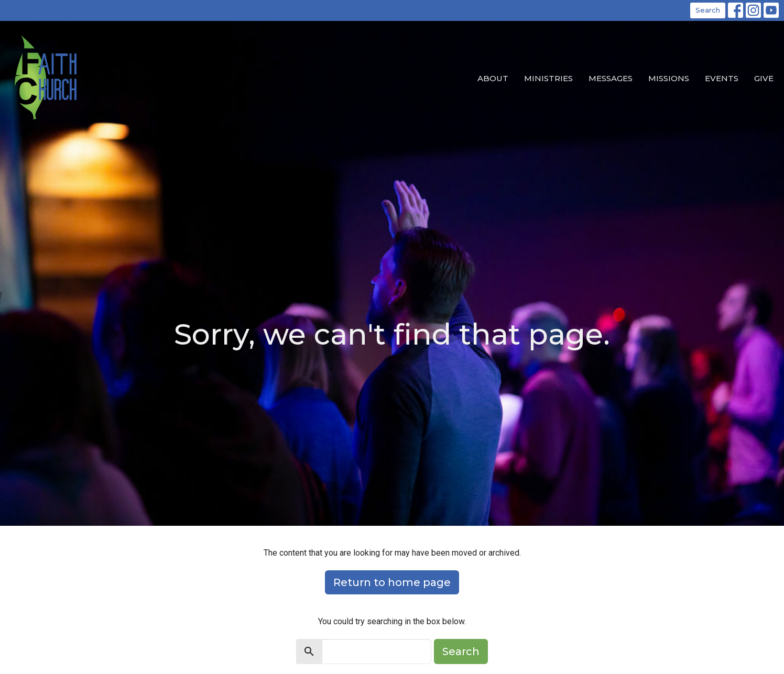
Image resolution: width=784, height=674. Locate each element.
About (493, 78)
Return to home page (392, 582)
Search (708, 10)
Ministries (548, 78)
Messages (611, 78)
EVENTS (722, 78)
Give (764, 78)
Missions (669, 78)
